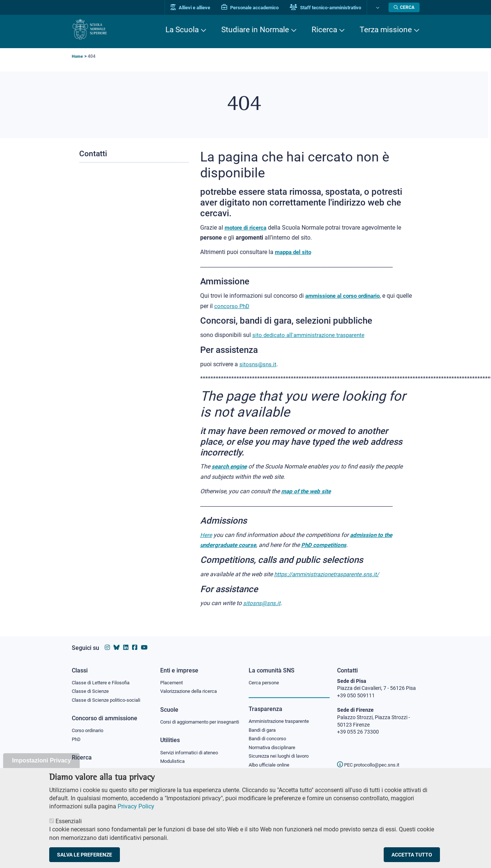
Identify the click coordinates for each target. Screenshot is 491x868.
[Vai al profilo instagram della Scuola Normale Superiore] (107, 640)
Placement (172, 675)
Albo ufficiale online (271, 760)
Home (78, 56)
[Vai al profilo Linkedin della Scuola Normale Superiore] (126, 640)
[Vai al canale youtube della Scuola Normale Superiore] (144, 640)
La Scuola (182, 30)
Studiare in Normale (255, 30)
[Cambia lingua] (378, 7)
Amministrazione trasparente (282, 715)
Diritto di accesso (268, 769)
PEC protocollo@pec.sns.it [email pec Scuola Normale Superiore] (371, 758)
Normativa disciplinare (274, 742)
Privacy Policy (136, 814)
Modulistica (174, 763)
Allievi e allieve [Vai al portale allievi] (193, 8)
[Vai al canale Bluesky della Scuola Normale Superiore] (117, 640)
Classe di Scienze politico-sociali (108, 694)
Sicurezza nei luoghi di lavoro (282, 751)
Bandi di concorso (269, 733)
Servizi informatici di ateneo (192, 754)
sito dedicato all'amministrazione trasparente (311, 334)
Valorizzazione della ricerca (191, 685)
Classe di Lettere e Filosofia (103, 675)
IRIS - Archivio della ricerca (102, 765)
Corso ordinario (90, 725)
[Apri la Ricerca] (404, 7)
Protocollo (172, 772)
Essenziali (69, 828)
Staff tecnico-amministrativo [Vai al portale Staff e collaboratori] (328, 8)
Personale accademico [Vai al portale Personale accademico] (253, 8)
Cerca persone (265, 675)
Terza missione (386, 30)
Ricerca (324, 30)
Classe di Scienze (91, 685)
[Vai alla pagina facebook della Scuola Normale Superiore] (135, 640)
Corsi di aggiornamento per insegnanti (191, 719)
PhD (77, 734)
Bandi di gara (264, 724)
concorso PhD (250, 305)
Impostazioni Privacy (41, 768)
